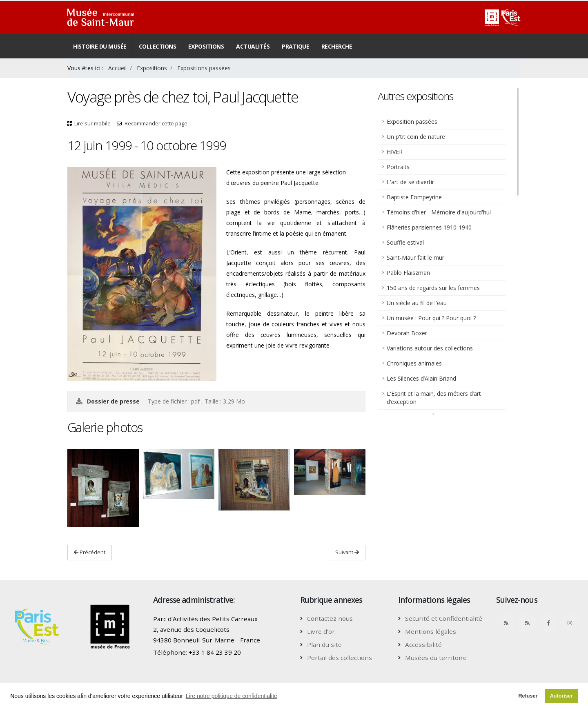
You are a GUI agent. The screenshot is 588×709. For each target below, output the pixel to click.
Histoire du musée (100, 46)
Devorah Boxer (407, 333)
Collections (158, 46)
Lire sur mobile (92, 124)
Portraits (398, 167)
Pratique (295, 46)
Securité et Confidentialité (444, 618)
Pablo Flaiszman (408, 273)
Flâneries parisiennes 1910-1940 (429, 227)
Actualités (253, 46)
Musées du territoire (436, 658)
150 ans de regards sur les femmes (433, 288)
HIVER (395, 152)
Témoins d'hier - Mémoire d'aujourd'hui (439, 212)
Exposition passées (412, 122)
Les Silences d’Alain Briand (421, 378)
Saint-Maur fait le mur (415, 258)
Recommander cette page (156, 124)
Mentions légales (431, 631)
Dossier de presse (114, 401)
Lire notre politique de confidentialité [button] (232, 696)
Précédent (90, 552)
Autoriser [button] (561, 696)
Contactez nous (330, 618)
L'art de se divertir (410, 182)
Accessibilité (423, 644)
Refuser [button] (528, 696)
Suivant (347, 552)
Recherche (337, 46)
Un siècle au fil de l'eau (417, 303)
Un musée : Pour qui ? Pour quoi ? (431, 318)
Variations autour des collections (430, 348)
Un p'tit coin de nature (416, 137)
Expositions (206, 46)
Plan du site (324, 644)
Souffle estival (405, 242)
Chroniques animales (414, 363)
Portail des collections (340, 658)
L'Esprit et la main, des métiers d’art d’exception (434, 398)
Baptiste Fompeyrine (414, 197)
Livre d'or (321, 631)
